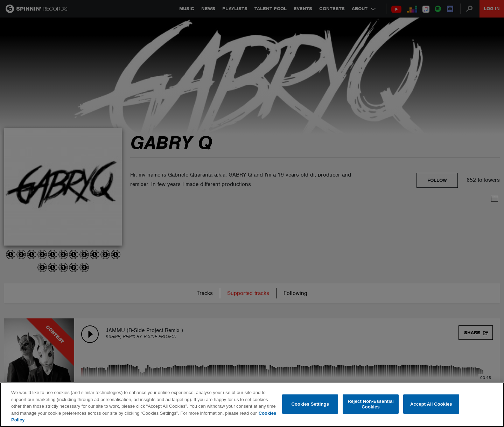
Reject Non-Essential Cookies (371, 404)
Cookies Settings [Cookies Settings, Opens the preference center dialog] (310, 404)
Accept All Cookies (431, 404)
